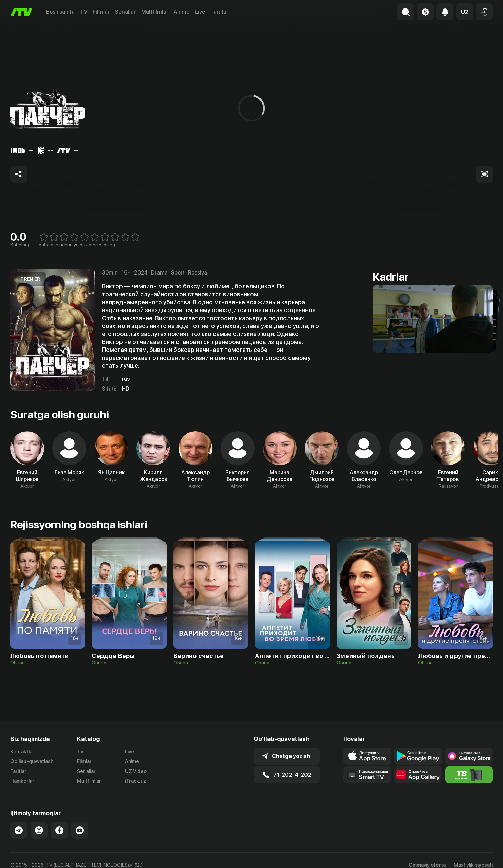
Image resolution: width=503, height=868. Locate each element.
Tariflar (219, 12)
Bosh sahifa (60, 12)
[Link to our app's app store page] (367, 756)
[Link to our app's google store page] (418, 756)
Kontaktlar (22, 752)
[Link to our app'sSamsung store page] (469, 756)
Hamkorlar (22, 781)
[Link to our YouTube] (80, 830)
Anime (182, 12)
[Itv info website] (469, 775)
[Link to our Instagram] (39, 830)
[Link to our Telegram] (19, 830)
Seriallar (125, 12)
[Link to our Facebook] (59, 830)
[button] (465, 12)
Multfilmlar (155, 12)
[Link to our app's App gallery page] (418, 775)
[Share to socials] (19, 174)
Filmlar (101, 12)
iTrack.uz (135, 781)
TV (84, 12)
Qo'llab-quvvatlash (32, 761)
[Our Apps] (367, 775)
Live (200, 12)
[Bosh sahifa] (21, 12)
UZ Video (136, 771)
